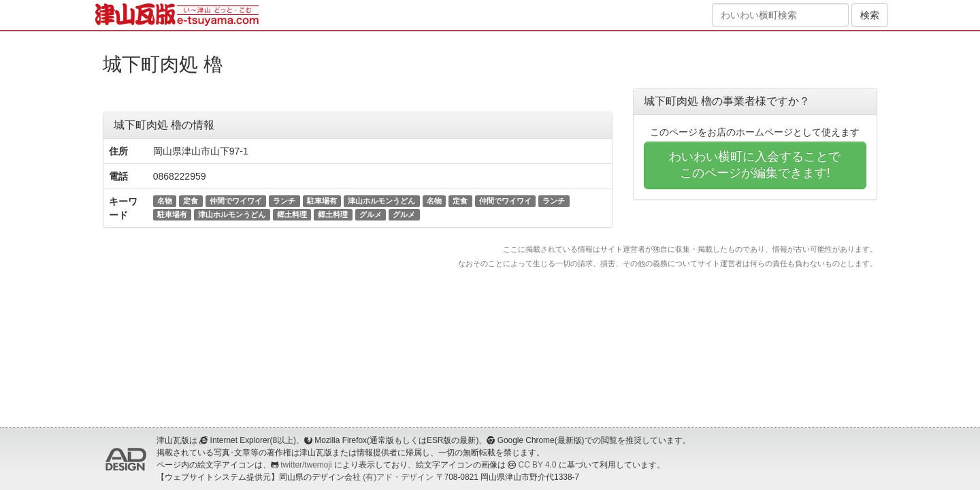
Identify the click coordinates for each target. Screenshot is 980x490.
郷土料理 (292, 214)
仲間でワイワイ (236, 201)
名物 (165, 201)
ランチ (284, 201)
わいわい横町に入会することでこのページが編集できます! (755, 165)
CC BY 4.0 (538, 465)
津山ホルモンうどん (381, 201)
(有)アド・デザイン (398, 477)
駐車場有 (322, 201)
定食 (191, 201)
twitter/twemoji (306, 465)
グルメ (371, 214)
